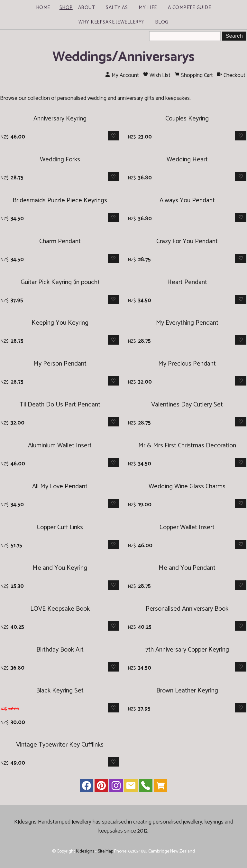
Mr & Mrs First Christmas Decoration (187, 446)
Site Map (105, 851)
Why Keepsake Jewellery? (111, 22)
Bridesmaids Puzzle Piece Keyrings (60, 200)
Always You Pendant (187, 200)
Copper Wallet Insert (187, 527)
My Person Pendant (60, 364)
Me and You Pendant (187, 568)
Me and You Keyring (60, 568)
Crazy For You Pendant (187, 241)
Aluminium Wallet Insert (60, 446)
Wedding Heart (187, 160)
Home (43, 8)
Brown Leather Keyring (187, 691)
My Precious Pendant (187, 364)
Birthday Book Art (60, 650)
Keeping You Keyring (60, 323)
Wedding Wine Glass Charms (187, 486)
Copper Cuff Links (60, 527)
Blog (162, 22)
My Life (148, 8)
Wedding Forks (60, 160)
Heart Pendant (187, 282)
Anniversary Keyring (60, 119)
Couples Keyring (187, 119)
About (87, 8)
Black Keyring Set (60, 691)
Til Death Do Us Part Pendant (60, 405)
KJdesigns (85, 851)
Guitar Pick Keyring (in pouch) (60, 282)
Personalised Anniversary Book (187, 609)
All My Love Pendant (60, 486)
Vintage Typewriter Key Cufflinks (60, 745)
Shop (66, 8)
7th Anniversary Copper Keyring (187, 650)
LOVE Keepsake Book (60, 609)
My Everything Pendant (187, 323)
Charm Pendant (60, 241)
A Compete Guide (190, 8)
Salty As (117, 8)
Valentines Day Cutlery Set (187, 405)
